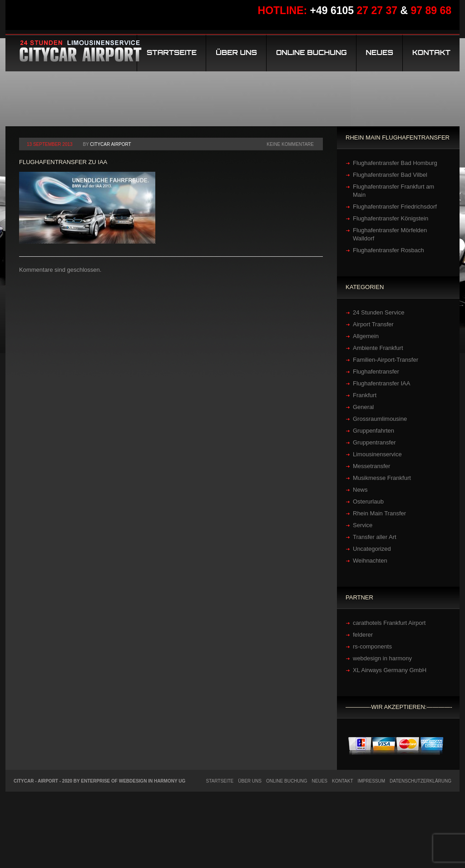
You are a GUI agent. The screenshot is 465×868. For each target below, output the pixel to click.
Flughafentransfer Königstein (391, 218)
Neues (380, 52)
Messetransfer (371, 466)
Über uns (236, 52)
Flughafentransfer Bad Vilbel (390, 175)
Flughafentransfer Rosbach (388, 250)
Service (363, 525)
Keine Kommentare (290, 144)
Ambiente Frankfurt (378, 348)
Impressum (372, 781)
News (360, 490)
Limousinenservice (377, 454)
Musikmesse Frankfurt (382, 478)
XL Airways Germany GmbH (390, 670)
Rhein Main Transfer (379, 513)
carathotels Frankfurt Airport (389, 623)
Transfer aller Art (375, 537)
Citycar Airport (110, 144)
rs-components (372, 646)
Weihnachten (370, 561)
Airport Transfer (373, 324)
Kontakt (431, 52)
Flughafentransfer (376, 372)
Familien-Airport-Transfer (386, 360)
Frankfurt (365, 395)
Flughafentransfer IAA (381, 383)
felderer (363, 635)
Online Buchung (312, 52)
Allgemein (366, 336)
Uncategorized (372, 549)
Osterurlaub (368, 501)
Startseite (172, 52)
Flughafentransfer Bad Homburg (395, 163)
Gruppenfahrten (373, 431)
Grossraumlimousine (380, 419)
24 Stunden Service (378, 312)
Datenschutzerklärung (420, 781)
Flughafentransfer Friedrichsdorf (395, 207)
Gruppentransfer (374, 442)
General (363, 407)
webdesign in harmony (382, 658)
